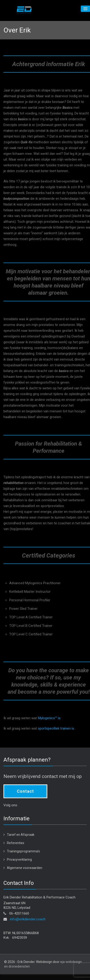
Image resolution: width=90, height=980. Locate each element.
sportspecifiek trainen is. (56, 728)
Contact (25, 791)
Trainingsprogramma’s (23, 851)
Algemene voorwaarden (25, 868)
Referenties (16, 843)
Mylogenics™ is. (49, 718)
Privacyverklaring (19, 860)
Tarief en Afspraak (21, 835)
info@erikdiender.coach (28, 919)
